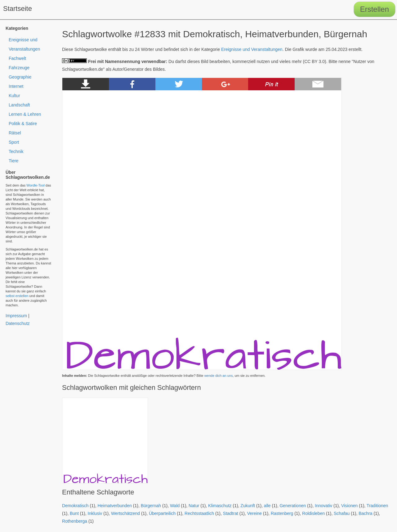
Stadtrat (231, 513)
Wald (175, 506)
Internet (16, 86)
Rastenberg (282, 513)
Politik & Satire (23, 124)
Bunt (74, 513)
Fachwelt (17, 58)
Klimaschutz (220, 506)
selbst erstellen (17, 296)
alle (267, 506)
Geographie (20, 77)
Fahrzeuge (19, 68)
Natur (194, 506)
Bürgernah (151, 506)
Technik (16, 151)
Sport (14, 142)
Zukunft (248, 506)
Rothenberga (75, 521)
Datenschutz (18, 323)
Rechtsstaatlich (199, 513)
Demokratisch (75, 506)
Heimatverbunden (115, 506)
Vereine (254, 513)
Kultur (14, 96)
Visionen (349, 506)
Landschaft (19, 105)
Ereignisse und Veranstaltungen (252, 49)
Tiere (13, 161)
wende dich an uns (219, 376)
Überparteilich (162, 513)
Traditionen (377, 506)
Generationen (293, 506)
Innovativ (323, 506)
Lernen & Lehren (25, 114)
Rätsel (15, 133)
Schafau (342, 513)
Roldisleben (313, 513)
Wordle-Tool (36, 185)
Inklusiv (95, 513)
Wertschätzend (125, 513)
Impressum (16, 316)
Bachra (365, 513)
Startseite (18, 9)
